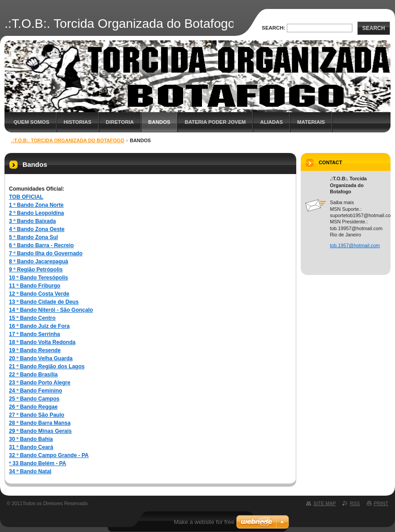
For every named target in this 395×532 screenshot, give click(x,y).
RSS (355, 503)
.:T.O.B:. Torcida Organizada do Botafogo (68, 140)
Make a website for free (204, 522)
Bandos (159, 122)
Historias (78, 122)
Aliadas (271, 122)
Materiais (311, 122)
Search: (273, 28)
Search (374, 28)
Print (381, 503)
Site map (325, 503)
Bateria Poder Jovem (215, 122)
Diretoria (120, 122)
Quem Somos (31, 122)
